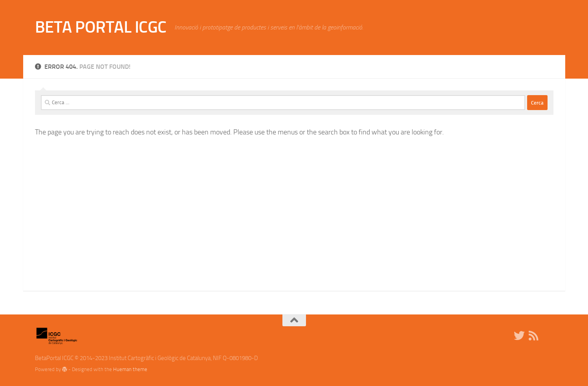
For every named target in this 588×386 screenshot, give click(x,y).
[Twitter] (519, 336)
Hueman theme (130, 369)
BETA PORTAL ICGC (101, 27)
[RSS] (533, 336)
